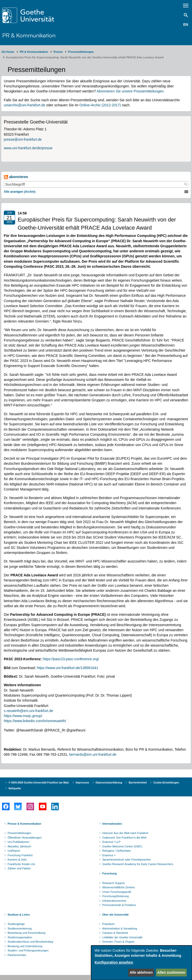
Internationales (112, 824)
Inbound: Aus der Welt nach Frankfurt (125, 833)
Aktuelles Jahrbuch (19, 846)
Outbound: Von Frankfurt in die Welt (125, 838)
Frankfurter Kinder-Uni (21, 864)
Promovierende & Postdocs (119, 905)
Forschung (110, 873)
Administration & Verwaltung (120, 928)
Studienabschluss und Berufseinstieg (30, 942)
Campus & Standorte (115, 933)
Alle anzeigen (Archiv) (20, 192)
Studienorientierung (20, 928)
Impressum (82, 783)
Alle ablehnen (141, 972)
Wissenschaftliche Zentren (119, 887)
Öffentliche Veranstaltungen (25, 838)
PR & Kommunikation (29, 35)
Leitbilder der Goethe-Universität (122, 937)
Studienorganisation (20, 937)
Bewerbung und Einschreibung (26, 933)
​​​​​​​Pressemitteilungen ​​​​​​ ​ (82, 52)
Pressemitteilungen (19, 833)
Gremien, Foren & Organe (118, 942)
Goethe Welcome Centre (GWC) (122, 846)
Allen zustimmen (171, 972)
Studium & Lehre (19, 915)
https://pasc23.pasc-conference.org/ (71, 659)
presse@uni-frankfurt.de (23, 139)
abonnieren (16, 177)
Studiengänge (16, 924)
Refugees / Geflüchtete (117, 851)
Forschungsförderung (116, 896)
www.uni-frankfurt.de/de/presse (28, 148)
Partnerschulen (17, 955)
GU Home (8, 52)
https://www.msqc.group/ (23, 716)
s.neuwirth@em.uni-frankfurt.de (29, 711)
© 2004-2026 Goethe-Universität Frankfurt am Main (39, 783)
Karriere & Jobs (17, 860)
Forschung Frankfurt (20, 855)
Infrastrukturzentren (114, 901)
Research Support (114, 883)
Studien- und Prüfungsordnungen (28, 950)
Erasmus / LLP (112, 842)
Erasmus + (109, 855)
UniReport (14, 851)
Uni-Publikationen (18, 842)
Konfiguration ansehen (114, 962)
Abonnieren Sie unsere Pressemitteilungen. (131, 91)
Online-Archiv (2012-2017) (100, 105)
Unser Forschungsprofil (117, 892)
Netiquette (15, 788)
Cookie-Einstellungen (166, 783)
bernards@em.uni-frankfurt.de (93, 754)
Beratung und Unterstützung (25, 946)
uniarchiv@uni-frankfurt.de (24, 105)
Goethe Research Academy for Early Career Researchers (138, 864)
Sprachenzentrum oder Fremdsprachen (127, 860)
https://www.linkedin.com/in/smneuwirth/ (35, 721)
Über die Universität (116, 915)
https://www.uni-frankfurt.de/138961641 (68, 668)
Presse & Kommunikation (24, 824)
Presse (58, 52)
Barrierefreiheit (138, 783)
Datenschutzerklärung (109, 783)
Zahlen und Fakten (19, 868)
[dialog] (142, 963)
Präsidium (109, 924)
